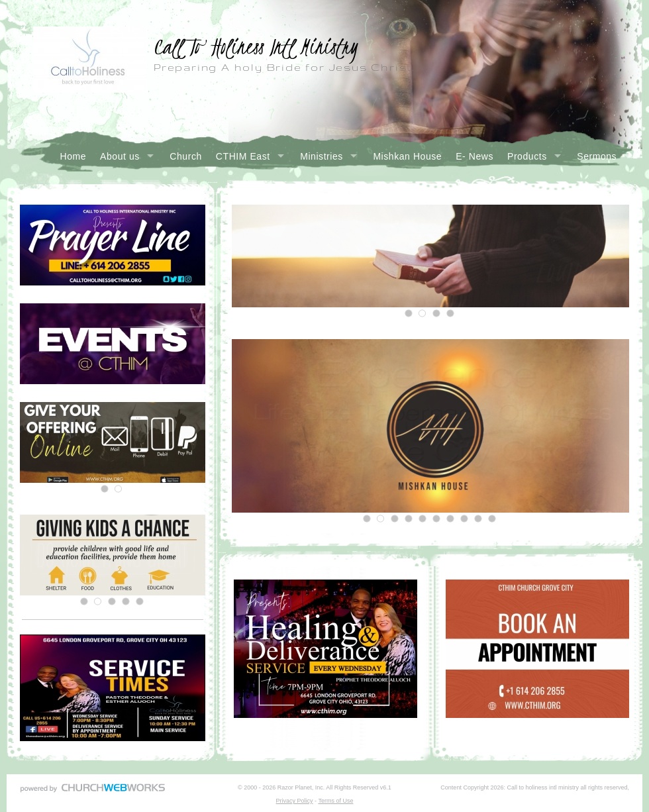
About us (120, 156)
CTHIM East (243, 156)
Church (186, 156)
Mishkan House (407, 156)
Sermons (597, 156)
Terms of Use (335, 801)
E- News (474, 156)
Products (527, 156)
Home (74, 156)
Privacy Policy (295, 801)
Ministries (322, 156)
